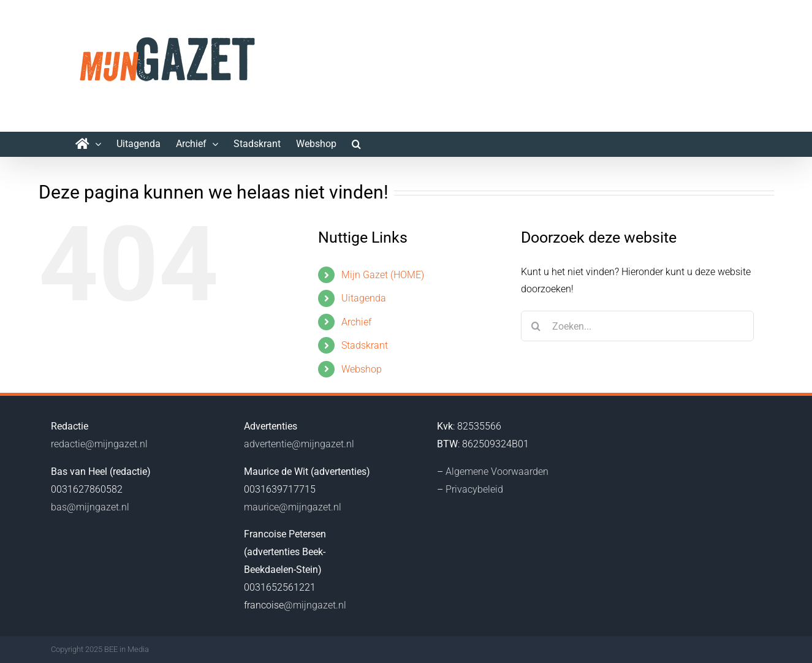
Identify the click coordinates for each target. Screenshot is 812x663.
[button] (356, 144)
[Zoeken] (536, 326)
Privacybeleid (474, 489)
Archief (356, 322)
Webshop (362, 369)
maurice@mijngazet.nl (293, 507)
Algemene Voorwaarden (497, 472)
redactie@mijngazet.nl (99, 444)
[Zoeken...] (637, 326)
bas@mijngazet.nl (90, 507)
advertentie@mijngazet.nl (299, 444)
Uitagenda (364, 298)
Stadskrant (365, 345)
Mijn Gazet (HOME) (383, 275)
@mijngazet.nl (315, 605)
